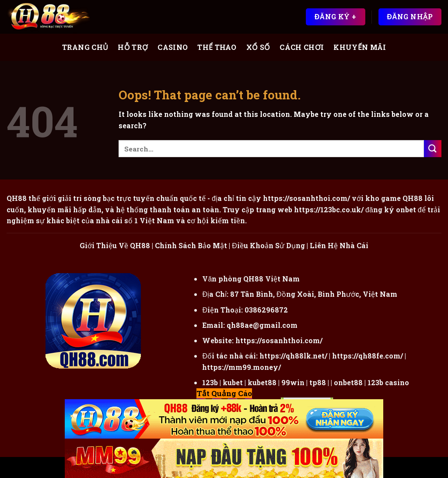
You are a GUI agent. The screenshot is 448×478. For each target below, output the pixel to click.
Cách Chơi (302, 47)
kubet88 (262, 382)
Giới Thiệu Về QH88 (115, 245)
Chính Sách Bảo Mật (191, 245)
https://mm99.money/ (241, 367)
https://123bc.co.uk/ (329, 209)
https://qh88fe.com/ (367, 356)
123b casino (388, 382)
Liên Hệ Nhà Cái (339, 245)
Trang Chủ (85, 47)
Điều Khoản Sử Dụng (268, 245)
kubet (233, 382)
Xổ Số (258, 47)
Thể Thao (217, 47)
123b (210, 382)
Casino (173, 47)
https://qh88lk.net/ (293, 356)
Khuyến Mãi (360, 47)
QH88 (413, 198)
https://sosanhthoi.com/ (279, 340)
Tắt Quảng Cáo (224, 393)
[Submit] (433, 149)
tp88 (318, 382)
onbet (406, 209)
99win (293, 382)
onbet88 (348, 382)
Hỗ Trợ (133, 47)
